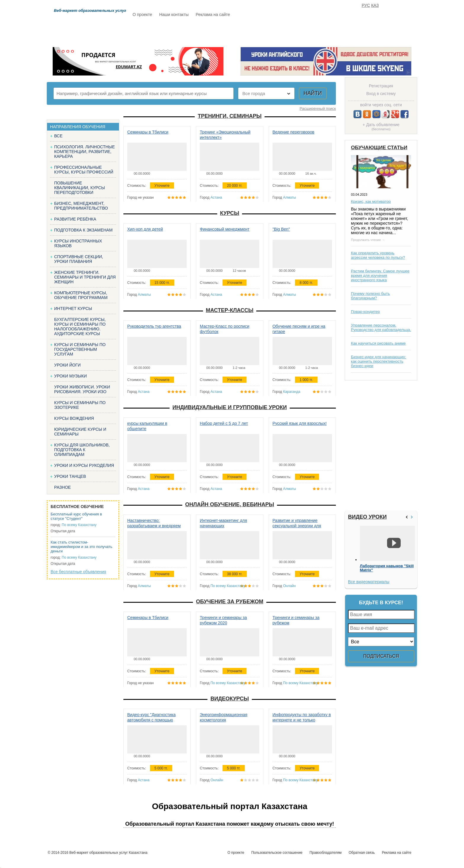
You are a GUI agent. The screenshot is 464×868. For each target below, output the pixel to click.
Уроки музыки (70, 376)
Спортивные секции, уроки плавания (79, 259)
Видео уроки (367, 517)
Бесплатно (225, 32)
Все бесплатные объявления (78, 572)
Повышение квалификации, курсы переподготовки (79, 188)
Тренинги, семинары (230, 116)
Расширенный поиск (318, 108)
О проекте (142, 15)
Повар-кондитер (365, 312)
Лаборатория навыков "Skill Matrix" (387, 568)
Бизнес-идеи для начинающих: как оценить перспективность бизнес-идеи (378, 361)
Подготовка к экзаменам (83, 230)
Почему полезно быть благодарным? (370, 296)
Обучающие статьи (379, 148)
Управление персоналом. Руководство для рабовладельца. (381, 327)
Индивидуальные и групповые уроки (230, 407)
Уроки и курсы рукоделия (84, 465)
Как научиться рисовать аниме (378, 343)
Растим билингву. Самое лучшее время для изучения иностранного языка (380, 275)
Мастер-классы (230, 310)
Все (58, 136)
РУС (366, 5)
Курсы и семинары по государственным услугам (80, 349)
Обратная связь (362, 853)
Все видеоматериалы (369, 582)
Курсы (230, 213)
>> (413, 517)
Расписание (154, 32)
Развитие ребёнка (75, 219)
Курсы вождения (74, 418)
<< (407, 517)
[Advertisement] (380, 446)
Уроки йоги (67, 365)
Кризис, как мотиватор (371, 201)
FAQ (315, 32)
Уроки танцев (70, 476)
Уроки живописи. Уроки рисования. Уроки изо (82, 389)
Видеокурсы (230, 699)
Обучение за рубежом (230, 602)
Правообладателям (326, 853)
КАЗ (375, 5)
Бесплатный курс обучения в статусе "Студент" (76, 516)
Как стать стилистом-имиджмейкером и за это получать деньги (81, 547)
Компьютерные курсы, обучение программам (81, 295)
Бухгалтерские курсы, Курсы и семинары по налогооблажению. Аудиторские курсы (80, 327)
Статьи (258, 32)
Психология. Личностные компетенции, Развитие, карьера (84, 152)
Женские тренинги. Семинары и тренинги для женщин (85, 277)
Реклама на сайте (213, 15)
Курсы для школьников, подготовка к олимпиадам (82, 450)
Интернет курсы (73, 308)
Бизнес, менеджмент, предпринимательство (81, 206)
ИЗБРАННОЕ (345, 32)
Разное (62, 487)
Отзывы (289, 32)
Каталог (190, 32)
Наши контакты (174, 15)
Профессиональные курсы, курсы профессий (84, 170)
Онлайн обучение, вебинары (230, 504)
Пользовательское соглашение (277, 853)
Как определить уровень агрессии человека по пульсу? (378, 255)
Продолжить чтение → (368, 240)
